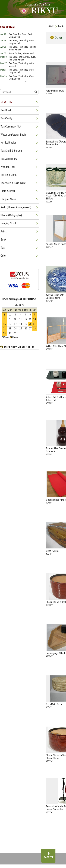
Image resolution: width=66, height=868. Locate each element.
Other (4, 256)
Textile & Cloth (9, 175)
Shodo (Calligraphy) (11, 215)
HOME (51, 26)
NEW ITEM (6, 102)
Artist (4, 231)
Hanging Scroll (8, 223)
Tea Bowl (6, 110)
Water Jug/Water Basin (13, 135)
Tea (3, 248)
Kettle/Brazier (8, 143)
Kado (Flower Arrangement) (16, 207)
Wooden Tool (8, 167)
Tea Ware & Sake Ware (13, 183)
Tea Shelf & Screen (11, 151)
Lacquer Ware (8, 199)
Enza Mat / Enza (54, 704)
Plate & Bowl (8, 191)
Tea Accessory (9, 159)
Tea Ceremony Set (11, 127)
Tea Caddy (6, 118)
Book (3, 240)
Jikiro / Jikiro (52, 551)
